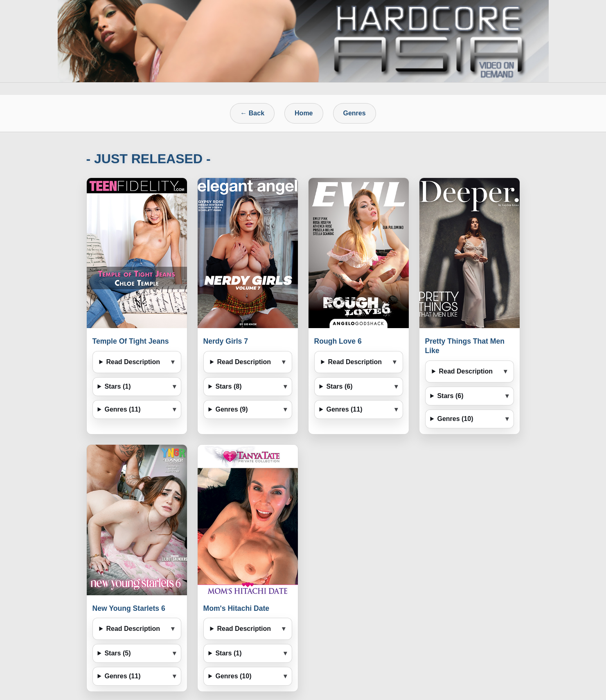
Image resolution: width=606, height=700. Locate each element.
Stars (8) (228, 386)
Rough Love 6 (338, 341)
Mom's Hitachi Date (237, 608)
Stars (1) (117, 386)
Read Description (133, 362)
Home (304, 113)
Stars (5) (117, 653)
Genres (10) (455, 419)
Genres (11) (122, 409)
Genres (355, 113)
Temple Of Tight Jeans (131, 341)
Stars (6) (339, 386)
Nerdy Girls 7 (226, 341)
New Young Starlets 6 (129, 608)
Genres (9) (231, 409)
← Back (252, 113)
